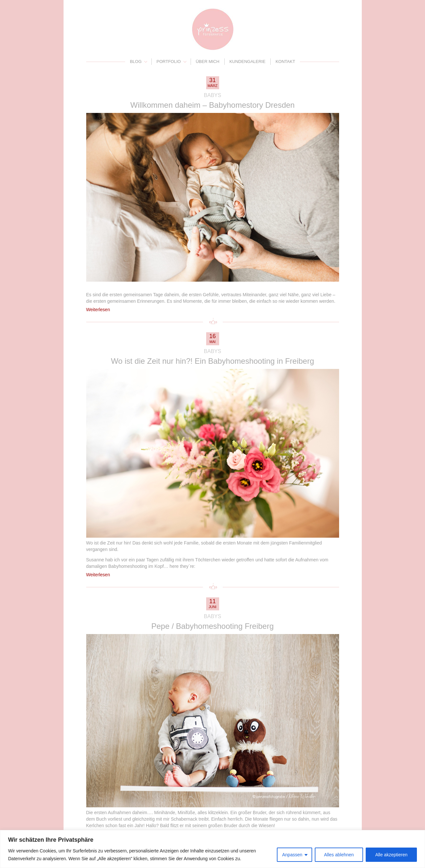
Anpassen (292, 855)
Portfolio (169, 61)
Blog (136, 61)
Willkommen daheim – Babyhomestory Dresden (212, 105)
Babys (212, 95)
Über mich (208, 61)
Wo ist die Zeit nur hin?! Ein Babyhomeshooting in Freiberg (212, 361)
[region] (212, 849)
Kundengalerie (248, 61)
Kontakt (285, 61)
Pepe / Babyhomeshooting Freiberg (213, 626)
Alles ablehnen (339, 855)
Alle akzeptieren (391, 855)
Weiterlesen (98, 310)
